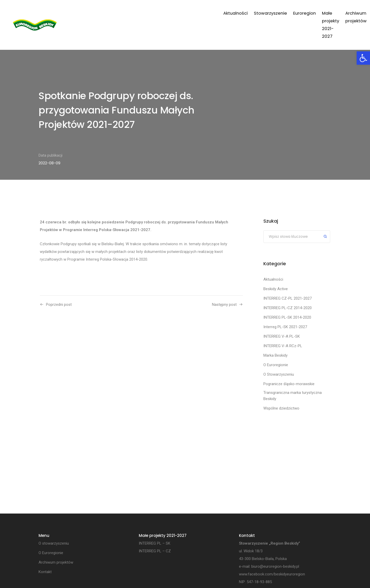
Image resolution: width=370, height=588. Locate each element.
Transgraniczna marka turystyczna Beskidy (293, 396)
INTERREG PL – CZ (155, 551)
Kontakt (323, 13)
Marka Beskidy (275, 355)
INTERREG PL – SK (155, 544)
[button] (363, 58)
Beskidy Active (276, 289)
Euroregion (190, 13)
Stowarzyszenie (156, 13)
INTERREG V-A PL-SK (282, 336)
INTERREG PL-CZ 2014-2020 (288, 308)
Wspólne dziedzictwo (281, 408)
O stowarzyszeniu (54, 544)
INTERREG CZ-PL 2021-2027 (288, 298)
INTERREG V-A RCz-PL (283, 346)
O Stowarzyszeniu (279, 374)
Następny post (224, 305)
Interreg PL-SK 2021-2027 (285, 327)
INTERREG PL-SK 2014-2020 (287, 317)
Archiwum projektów (287, 13)
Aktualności (121, 13)
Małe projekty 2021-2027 (234, 13)
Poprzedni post (59, 305)
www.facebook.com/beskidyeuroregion (272, 574)
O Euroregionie (276, 365)
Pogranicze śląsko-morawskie (289, 384)
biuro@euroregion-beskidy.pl (275, 567)
